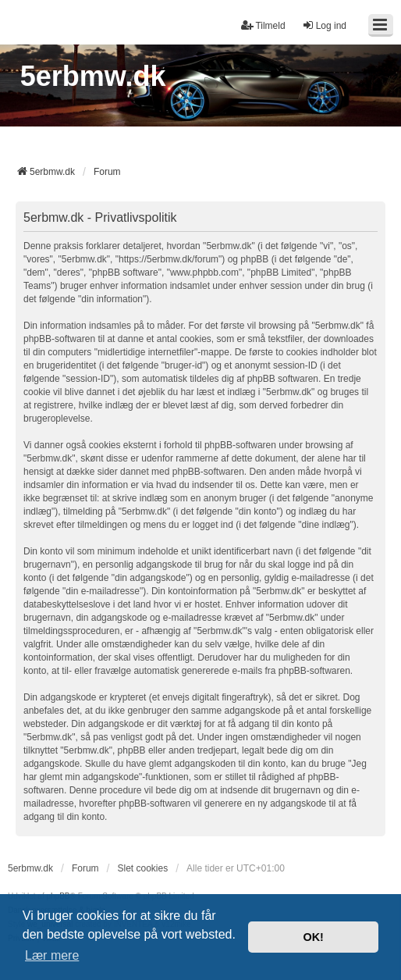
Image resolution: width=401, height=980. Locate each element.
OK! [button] (313, 937)
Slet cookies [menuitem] (142, 868)
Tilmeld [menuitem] (263, 25)
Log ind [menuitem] (324, 25)
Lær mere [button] (52, 955)
